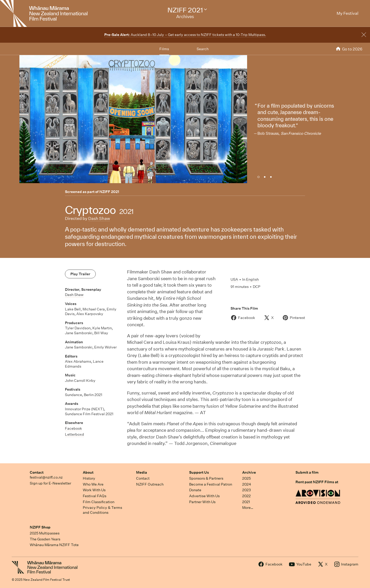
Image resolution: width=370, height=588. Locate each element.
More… (248, 508)
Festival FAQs (95, 496)
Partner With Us (202, 502)
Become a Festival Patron (211, 484)
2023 (247, 490)
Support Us (199, 472)
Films (164, 49)
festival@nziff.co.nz (46, 477)
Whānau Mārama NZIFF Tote (54, 545)
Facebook (73, 428)
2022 (246, 496)
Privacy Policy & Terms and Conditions (102, 510)
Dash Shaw (99, 218)
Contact (37, 472)
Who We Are (93, 484)
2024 (247, 484)
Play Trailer (80, 274)
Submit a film (307, 472)
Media (142, 472)
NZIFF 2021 (109, 192)
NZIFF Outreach (150, 484)
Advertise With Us (204, 496)
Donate (195, 490)
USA (234, 279)
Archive (249, 472)
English (252, 279)
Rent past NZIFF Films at (317, 482)
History (89, 478)
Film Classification (99, 502)
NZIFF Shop (40, 527)
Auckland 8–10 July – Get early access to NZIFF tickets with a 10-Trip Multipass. (185, 35)
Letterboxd (75, 434)
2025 (246, 478)
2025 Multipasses (45, 533)
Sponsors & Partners (206, 478)
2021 (246, 502)
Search (203, 49)
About (88, 472)
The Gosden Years (45, 539)
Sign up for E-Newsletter (50, 483)
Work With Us (94, 490)
